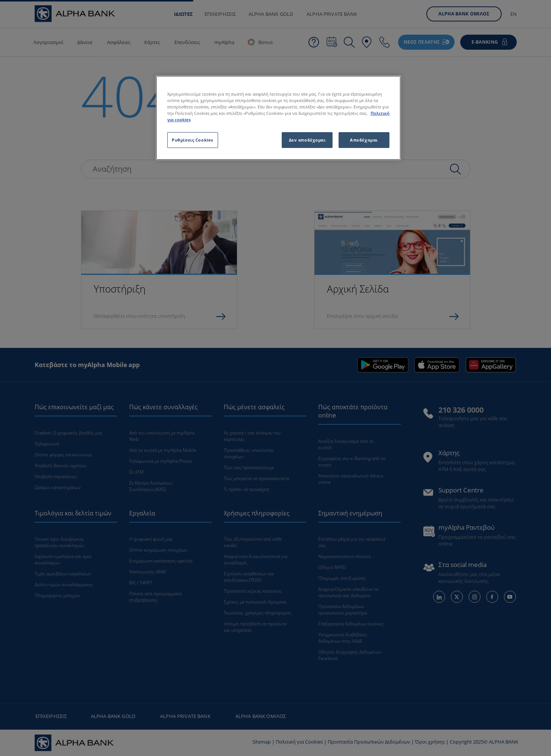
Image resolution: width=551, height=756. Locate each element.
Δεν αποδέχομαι (307, 140)
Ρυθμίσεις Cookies (192, 140)
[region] (278, 118)
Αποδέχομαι (364, 140)
